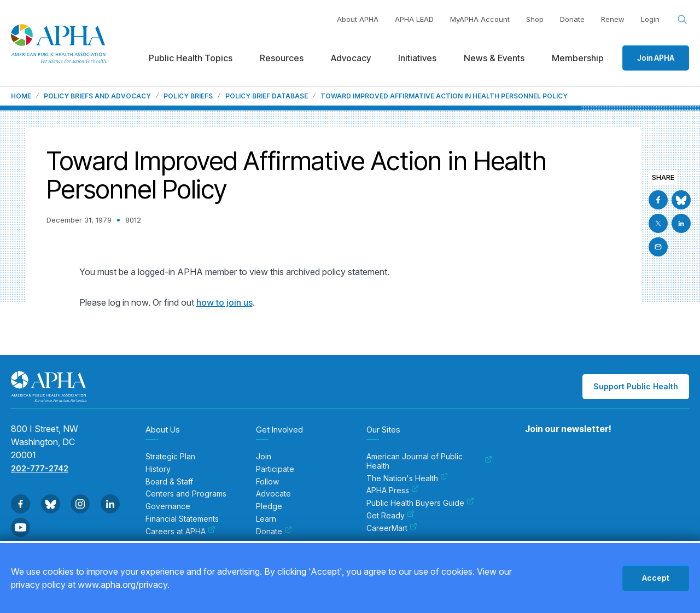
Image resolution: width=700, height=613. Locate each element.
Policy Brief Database (267, 96)
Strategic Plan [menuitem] (170, 457)
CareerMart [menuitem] (392, 528)
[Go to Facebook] (658, 200)
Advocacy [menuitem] (351, 58)
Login (650, 19)
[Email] (658, 247)
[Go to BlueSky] (681, 200)
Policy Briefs (188, 96)
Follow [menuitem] (267, 482)
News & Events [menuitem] (494, 58)
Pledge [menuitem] (269, 506)
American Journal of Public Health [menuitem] (429, 461)
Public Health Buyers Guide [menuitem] (420, 503)
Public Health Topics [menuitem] (191, 58)
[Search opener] (682, 20)
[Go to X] (658, 223)
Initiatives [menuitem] (417, 58)
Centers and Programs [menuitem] (186, 494)
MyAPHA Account (480, 19)
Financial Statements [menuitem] (182, 519)
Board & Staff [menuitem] (169, 482)
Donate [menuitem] (274, 532)
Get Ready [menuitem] (390, 516)
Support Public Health (636, 386)
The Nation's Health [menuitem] (407, 478)
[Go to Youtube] (21, 527)
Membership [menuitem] (578, 58)
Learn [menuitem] (266, 519)
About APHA (358, 19)
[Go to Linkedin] (681, 223)
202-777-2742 (40, 468)
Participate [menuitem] (275, 469)
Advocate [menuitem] (273, 494)
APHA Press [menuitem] (393, 491)
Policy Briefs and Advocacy (97, 96)
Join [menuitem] (264, 457)
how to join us (224, 302)
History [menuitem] (158, 469)
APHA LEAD (414, 19)
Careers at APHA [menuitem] (180, 532)
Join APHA (656, 58)
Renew (613, 19)
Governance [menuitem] (168, 506)
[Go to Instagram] (80, 504)
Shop (535, 19)
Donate (572, 19)
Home (21, 96)
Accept (656, 578)
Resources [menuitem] (282, 58)
